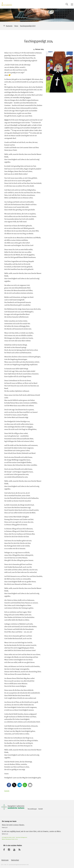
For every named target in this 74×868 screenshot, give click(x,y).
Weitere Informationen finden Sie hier (10, 839)
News (16, 26)
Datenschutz (15, 860)
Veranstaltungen (32, 809)
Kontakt (41, 809)
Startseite (9, 26)
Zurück (7, 791)
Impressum (5, 860)
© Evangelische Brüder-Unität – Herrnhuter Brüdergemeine (15, 837)
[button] (9, 785)
